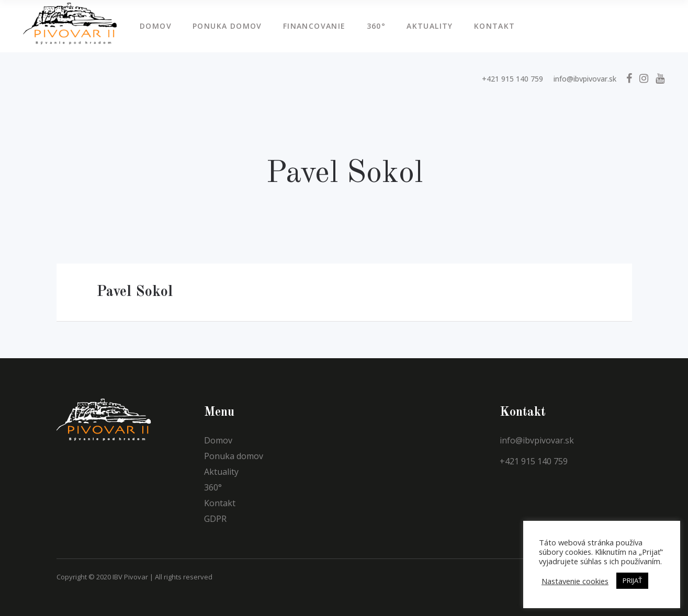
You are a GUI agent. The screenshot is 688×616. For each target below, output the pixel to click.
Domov (218, 440)
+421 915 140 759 (512, 79)
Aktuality (221, 472)
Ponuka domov (234, 456)
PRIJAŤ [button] (632, 580)
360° (213, 487)
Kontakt (220, 503)
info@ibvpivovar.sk (585, 79)
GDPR (215, 519)
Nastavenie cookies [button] (575, 581)
